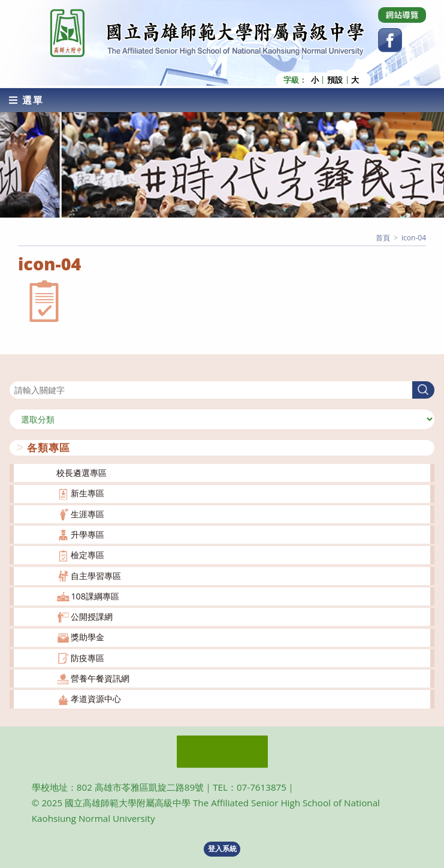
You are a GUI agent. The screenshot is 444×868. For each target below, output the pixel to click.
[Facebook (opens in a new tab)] (390, 40)
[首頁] (383, 238)
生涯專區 (87, 514)
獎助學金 (87, 637)
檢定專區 (87, 555)
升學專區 (87, 534)
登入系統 (222, 849)
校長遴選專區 (81, 473)
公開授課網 (92, 617)
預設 (335, 80)
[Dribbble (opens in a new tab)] (402, 15)
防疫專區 (87, 658)
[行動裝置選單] (26, 100)
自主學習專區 (96, 576)
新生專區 (87, 493)
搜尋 (18, 374)
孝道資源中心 (96, 699)
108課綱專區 (95, 596)
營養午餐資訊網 (100, 678)
